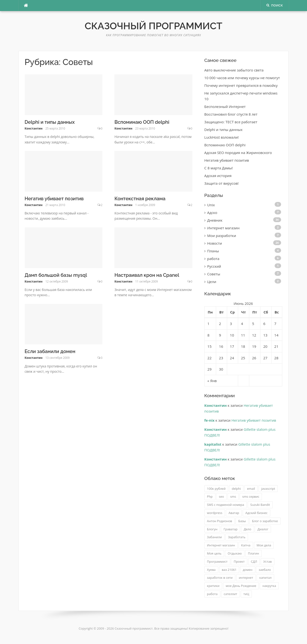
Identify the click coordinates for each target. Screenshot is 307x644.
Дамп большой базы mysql (56, 275)
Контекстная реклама (140, 199)
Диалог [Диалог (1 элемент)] (263, 529)
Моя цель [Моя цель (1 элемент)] (214, 553)
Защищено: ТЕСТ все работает (231, 122)
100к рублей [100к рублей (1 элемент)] (216, 489)
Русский (214, 266)
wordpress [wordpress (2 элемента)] (215, 513)
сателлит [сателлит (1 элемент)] (230, 594)
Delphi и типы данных (50, 122)
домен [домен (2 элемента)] (248, 570)
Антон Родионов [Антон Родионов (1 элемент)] (220, 521)
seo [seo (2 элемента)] (221, 496)
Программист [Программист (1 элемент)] (217, 561)
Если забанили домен (50, 351)
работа (213, 259)
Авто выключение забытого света (234, 70)
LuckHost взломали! (221, 137)
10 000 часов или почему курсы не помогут (242, 78)
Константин (34, 128)
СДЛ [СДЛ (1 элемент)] (254, 561)
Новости (215, 243)
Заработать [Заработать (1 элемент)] (237, 537)
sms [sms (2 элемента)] (233, 496)
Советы (214, 274)
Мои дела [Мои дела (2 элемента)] (264, 545)
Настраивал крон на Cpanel (147, 275)
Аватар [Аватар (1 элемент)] (234, 513)
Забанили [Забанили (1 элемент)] (214, 537)
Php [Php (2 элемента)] (210, 496)
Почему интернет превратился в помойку (241, 85)
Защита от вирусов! (221, 183)
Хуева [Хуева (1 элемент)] (211, 570)
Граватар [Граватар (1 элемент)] (230, 529)
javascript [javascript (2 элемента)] (268, 489)
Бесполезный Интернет (225, 106)
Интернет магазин (223, 228)
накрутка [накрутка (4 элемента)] (269, 586)
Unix (211, 205)
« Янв (212, 381)
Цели (212, 282)
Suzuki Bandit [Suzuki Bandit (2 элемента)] (260, 505)
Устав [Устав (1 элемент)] (268, 561)
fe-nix (210, 420)
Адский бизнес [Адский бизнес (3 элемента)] (257, 513)
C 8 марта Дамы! (219, 168)
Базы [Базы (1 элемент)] (242, 521)
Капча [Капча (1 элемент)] (246, 545)
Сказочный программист (153, 26)
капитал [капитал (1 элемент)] (265, 578)
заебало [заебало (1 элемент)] (265, 570)
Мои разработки (222, 236)
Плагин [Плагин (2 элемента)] (254, 553)
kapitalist (213, 444)
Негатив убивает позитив (54, 199)
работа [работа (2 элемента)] (212, 594)
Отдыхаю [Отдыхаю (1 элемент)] (235, 553)
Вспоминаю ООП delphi (142, 122)
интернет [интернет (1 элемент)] (246, 578)
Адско (212, 213)
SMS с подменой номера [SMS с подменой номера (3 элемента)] (226, 505)
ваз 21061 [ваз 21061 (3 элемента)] (229, 570)
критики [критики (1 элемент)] (213, 586)
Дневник (215, 220)
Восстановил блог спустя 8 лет (231, 114)
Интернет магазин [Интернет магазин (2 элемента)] (221, 545)
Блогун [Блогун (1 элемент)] (212, 529)
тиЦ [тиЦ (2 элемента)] (246, 594)
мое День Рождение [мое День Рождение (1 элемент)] (241, 586)
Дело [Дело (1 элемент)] (247, 529)
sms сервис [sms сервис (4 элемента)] (251, 496)
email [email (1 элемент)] (251, 489)
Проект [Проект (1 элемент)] (239, 561)
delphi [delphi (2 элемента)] (236, 489)
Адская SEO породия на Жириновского (238, 153)
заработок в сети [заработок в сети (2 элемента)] (220, 578)
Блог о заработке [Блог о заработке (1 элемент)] (265, 521)
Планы (213, 251)
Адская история (218, 176)
